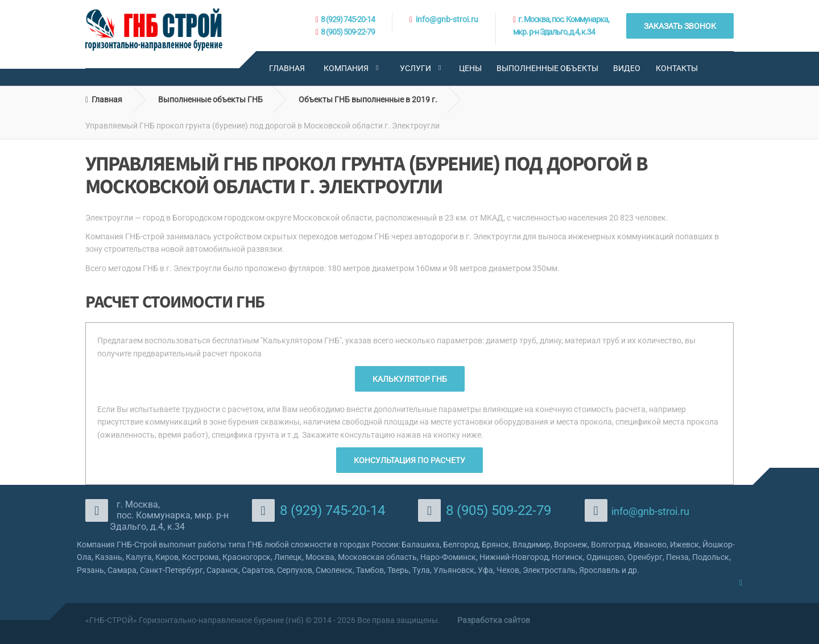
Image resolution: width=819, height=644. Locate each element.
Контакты (677, 68)
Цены (470, 68)
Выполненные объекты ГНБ (210, 99)
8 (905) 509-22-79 (348, 32)
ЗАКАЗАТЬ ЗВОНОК (680, 26)
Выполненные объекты (547, 68)
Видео (627, 68)
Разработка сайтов (494, 620)
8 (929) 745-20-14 (348, 19)
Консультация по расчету (409, 460)
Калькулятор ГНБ (410, 379)
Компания (346, 68)
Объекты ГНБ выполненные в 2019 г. (368, 99)
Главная (287, 68)
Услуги (415, 68)
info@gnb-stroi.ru (447, 19)
